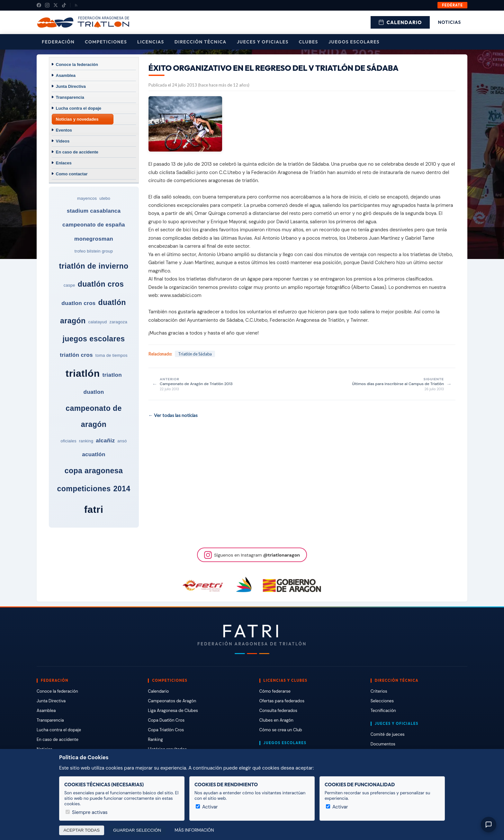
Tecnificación (383, 711)
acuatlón (94, 454)
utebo (105, 198)
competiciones (84, 489)
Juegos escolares (354, 42)
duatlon (94, 392)
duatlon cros (78, 303)
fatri (94, 509)
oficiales (68, 441)
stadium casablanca (94, 211)
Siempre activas (87, 812)
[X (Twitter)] (56, 5)
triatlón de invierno (94, 266)
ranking (86, 441)
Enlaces (64, 163)
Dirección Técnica (201, 42)
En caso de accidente (77, 152)
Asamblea (66, 75)
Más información (194, 830)
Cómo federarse (275, 691)
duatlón (112, 302)
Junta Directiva (71, 86)
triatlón (83, 373)
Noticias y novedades (77, 119)
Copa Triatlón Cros (166, 730)
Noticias (450, 22)
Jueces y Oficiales (263, 42)
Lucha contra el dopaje (79, 108)
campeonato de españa (94, 225)
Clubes (309, 42)
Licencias (151, 42)
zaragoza (118, 322)
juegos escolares (94, 339)
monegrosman (94, 239)
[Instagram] (47, 5)
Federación (58, 42)
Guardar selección (137, 830)
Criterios (379, 691)
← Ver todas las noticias (173, 415)
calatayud (97, 322)
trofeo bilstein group (94, 251)
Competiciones (106, 42)
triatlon (112, 375)
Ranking (155, 739)
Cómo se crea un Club (281, 730)
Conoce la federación (77, 65)
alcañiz (105, 441)
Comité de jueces (388, 734)
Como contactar (72, 174)
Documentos (383, 744)
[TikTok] (64, 5)
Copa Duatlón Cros (166, 720)
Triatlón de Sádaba (195, 354)
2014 (122, 489)
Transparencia (70, 97)
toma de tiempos (112, 355)
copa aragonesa (94, 471)
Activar (207, 807)
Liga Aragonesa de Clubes (173, 711)
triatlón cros (76, 355)
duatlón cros (101, 284)
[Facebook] (39, 5)
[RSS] (76, 5)
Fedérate (452, 5)
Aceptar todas (82, 830)
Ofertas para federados (282, 701)
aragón (73, 321)
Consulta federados (278, 711)
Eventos (64, 130)
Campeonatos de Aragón (172, 701)
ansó (122, 441)
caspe (69, 285)
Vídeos (63, 141)
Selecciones (382, 701)
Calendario (400, 22)
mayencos (87, 198)
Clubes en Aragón (276, 720)
